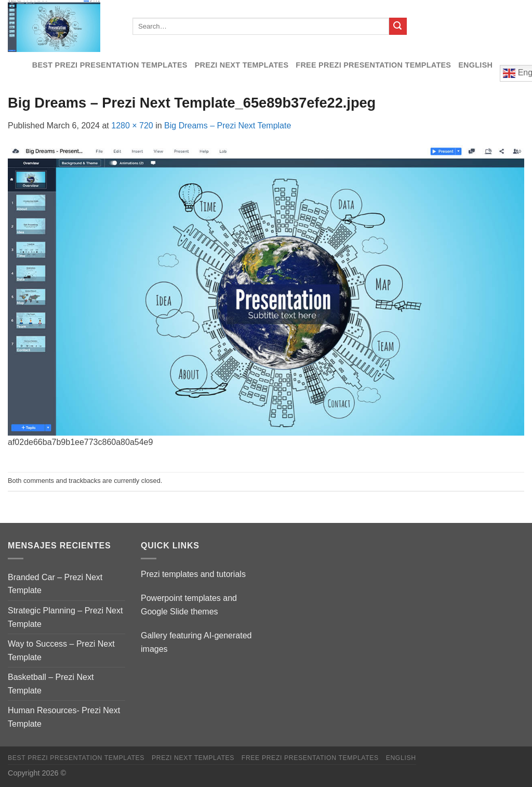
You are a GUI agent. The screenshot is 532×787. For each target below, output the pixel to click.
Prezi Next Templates (242, 65)
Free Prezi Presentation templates (373, 65)
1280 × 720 (132, 126)
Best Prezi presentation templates (110, 65)
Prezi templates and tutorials (193, 574)
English (475, 65)
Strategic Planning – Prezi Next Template (65, 617)
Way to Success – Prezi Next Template (61, 651)
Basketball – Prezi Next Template (51, 684)
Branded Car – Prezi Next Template (55, 584)
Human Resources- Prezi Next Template (64, 717)
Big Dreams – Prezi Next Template (228, 126)
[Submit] (398, 27)
